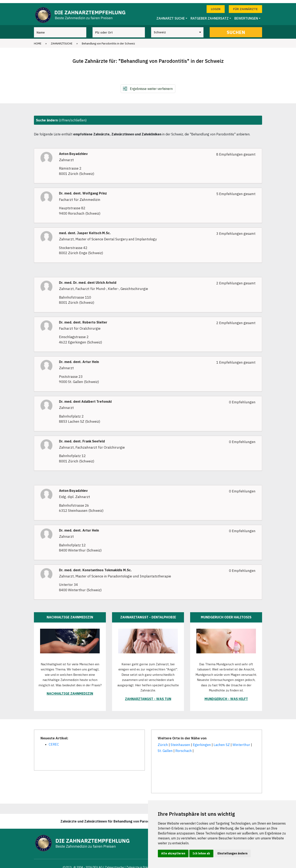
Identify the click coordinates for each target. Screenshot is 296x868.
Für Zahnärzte (245, 6)
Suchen (236, 29)
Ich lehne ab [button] (201, 853)
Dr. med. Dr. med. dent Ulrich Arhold (88, 280)
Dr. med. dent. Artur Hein (79, 359)
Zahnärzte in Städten (140, 864)
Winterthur (241, 742)
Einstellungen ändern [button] (232, 853)
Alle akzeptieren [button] (173, 853)
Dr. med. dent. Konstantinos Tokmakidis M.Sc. (95, 567)
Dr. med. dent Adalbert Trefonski (85, 399)
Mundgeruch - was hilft (226, 696)
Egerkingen (202, 742)
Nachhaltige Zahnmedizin (70, 691)
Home (38, 40)
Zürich (163, 742)
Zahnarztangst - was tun (148, 696)
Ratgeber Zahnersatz (210, 15)
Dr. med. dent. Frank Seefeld (82, 438)
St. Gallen (165, 748)
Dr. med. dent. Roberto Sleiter (83, 319)
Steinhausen (180, 742)
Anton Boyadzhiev (73, 151)
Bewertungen (246, 15)
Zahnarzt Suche (171, 15)
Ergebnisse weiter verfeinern (151, 86)
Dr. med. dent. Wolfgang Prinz (83, 190)
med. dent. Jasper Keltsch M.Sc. (85, 230)
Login (216, 6)
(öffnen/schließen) (61, 117)
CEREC (54, 741)
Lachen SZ (222, 742)
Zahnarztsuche (62, 40)
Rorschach (184, 748)
